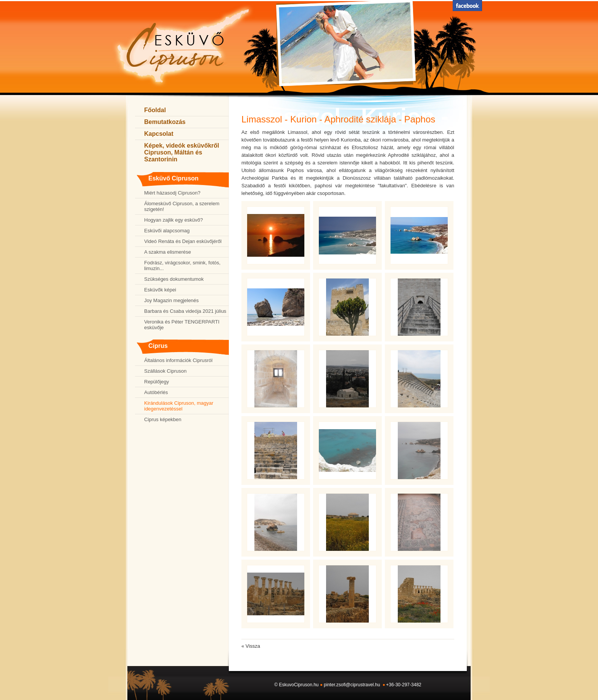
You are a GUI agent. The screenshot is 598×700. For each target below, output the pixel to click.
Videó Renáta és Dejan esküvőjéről (183, 241)
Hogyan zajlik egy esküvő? (174, 220)
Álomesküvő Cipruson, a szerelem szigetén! (182, 206)
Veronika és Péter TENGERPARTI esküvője (182, 325)
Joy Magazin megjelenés (171, 300)
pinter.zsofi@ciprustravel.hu (352, 685)
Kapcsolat (159, 134)
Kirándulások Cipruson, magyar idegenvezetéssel (179, 406)
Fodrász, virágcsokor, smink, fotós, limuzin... (182, 266)
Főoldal (155, 110)
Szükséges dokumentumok (174, 279)
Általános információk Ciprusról (178, 360)
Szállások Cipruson (165, 371)
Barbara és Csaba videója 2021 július (185, 311)
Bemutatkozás (165, 122)
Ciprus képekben (163, 419)
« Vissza (251, 646)
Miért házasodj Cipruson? (172, 193)
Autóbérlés (156, 392)
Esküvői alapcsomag (167, 231)
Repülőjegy (157, 382)
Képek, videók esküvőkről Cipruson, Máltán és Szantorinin (182, 152)
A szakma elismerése (168, 252)
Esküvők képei (160, 290)
